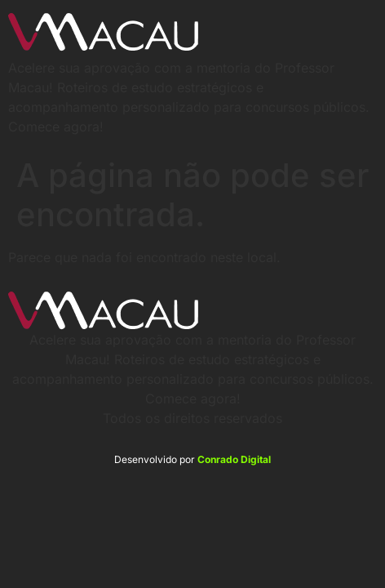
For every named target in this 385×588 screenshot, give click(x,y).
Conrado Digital (234, 459)
